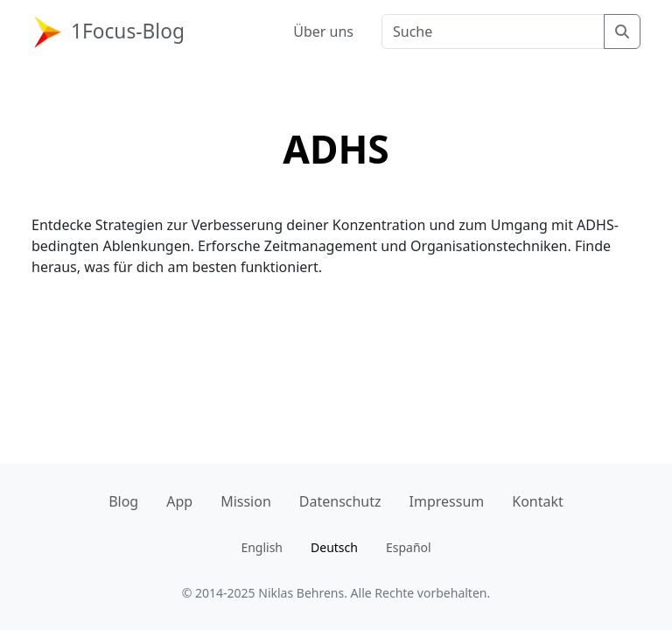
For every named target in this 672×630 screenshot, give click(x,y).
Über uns (323, 31)
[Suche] (622, 31)
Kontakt (538, 501)
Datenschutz (340, 501)
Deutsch (334, 547)
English (262, 547)
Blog (123, 501)
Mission (246, 501)
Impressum (447, 501)
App (179, 501)
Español (409, 547)
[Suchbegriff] (493, 31)
